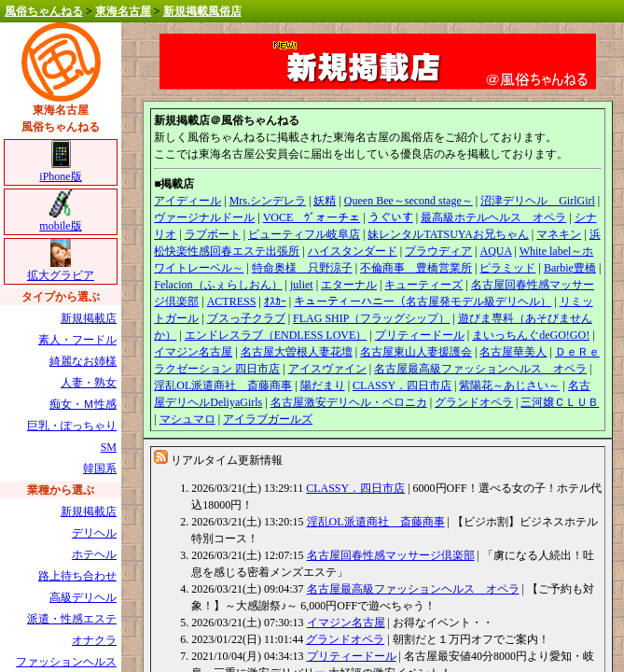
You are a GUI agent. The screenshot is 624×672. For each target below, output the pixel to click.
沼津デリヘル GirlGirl (538, 201)
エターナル (349, 285)
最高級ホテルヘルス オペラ (493, 217)
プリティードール (420, 335)
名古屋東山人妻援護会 (416, 352)
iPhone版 (60, 170)
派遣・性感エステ (72, 619)
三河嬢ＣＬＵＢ (560, 402)
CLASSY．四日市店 (402, 385)
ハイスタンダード (353, 251)
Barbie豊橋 (570, 268)
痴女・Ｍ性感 (83, 404)
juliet (302, 285)
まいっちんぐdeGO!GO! (531, 335)
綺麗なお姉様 (83, 361)
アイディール (187, 201)
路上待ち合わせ (77, 576)
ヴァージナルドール (204, 217)
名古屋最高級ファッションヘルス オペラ (480, 369)
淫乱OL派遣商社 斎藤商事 (223, 385)
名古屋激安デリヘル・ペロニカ (349, 402)
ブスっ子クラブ (246, 318)
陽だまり (323, 385)
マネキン (559, 234)
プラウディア (438, 251)
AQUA (495, 251)
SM (109, 447)
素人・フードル (77, 340)
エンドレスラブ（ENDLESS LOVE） (276, 335)
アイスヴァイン (327, 369)
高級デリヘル (83, 597)
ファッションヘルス (66, 662)
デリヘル (94, 533)
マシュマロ (187, 419)
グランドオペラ (474, 402)
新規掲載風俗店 (202, 11)
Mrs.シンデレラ (268, 201)
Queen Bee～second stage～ (409, 201)
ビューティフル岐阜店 (304, 234)
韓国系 (100, 469)
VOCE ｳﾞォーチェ (312, 217)
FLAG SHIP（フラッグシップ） (371, 318)
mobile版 (60, 220)
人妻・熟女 (89, 383)
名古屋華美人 (513, 352)
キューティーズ (423, 285)
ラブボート (213, 234)
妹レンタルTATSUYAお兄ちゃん (448, 234)
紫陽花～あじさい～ (509, 385)
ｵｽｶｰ (275, 301)
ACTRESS (232, 301)
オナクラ (94, 640)
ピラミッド (507, 268)
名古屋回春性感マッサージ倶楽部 (391, 555)
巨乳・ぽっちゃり (72, 426)
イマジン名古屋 (193, 352)
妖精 (325, 201)
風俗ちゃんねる (44, 11)
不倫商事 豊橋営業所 (416, 268)
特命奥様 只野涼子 (302, 268)
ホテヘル (94, 554)
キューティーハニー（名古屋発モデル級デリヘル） (423, 301)
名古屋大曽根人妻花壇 (297, 352)
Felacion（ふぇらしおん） (218, 285)
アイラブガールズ (268, 419)
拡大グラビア (61, 269)
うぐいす (391, 217)
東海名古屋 (123, 11)
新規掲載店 (89, 318)
